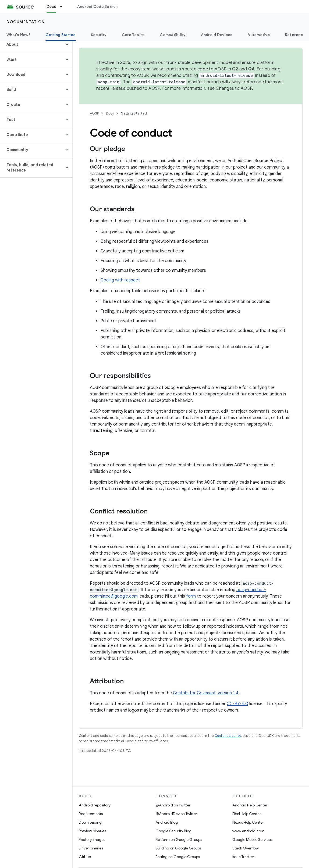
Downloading (90, 822)
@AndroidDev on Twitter (176, 814)
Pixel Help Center (247, 814)
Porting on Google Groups (178, 857)
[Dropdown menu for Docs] (63, 6)
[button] (32, 44)
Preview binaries (92, 831)
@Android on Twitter (173, 805)
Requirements (91, 814)
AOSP (94, 113)
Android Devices (217, 35)
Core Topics (133, 35)
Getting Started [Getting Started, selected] (61, 35)
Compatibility (173, 35)
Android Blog (167, 822)
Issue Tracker (243, 857)
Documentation (26, 22)
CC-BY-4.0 (237, 704)
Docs (110, 113)
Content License (228, 736)
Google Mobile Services (252, 840)
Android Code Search (97, 6)
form (191, 596)
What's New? (18, 35)
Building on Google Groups (178, 848)
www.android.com (248, 831)
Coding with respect (120, 280)
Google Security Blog (173, 831)
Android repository (95, 805)
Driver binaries (91, 848)
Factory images (92, 840)
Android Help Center (250, 805)
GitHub (85, 857)
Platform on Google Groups (179, 840)
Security (99, 35)
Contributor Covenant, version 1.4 (206, 693)
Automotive (259, 35)
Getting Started (134, 113)
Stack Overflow (246, 848)
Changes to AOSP (234, 88)
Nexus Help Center (248, 822)
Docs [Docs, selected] (51, 6)
